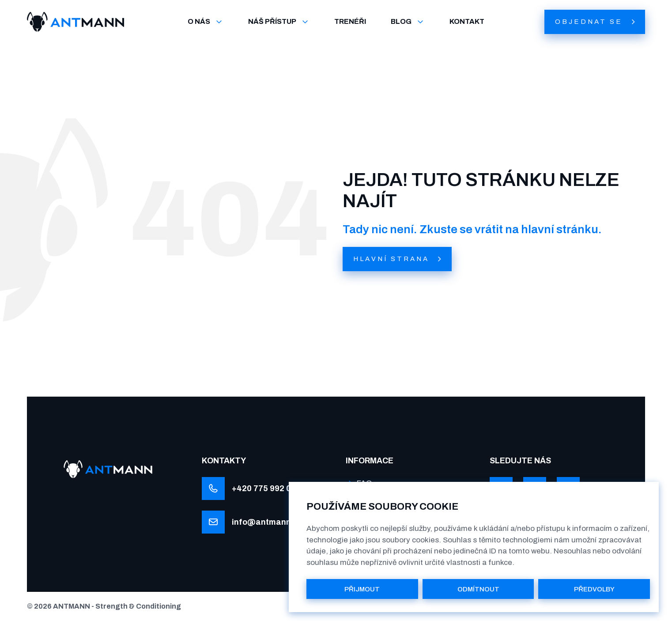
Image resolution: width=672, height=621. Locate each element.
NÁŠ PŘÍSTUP (279, 22)
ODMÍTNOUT (478, 589)
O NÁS (206, 22)
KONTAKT (467, 21)
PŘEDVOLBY (594, 589)
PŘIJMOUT (362, 589)
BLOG (408, 22)
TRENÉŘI (350, 21)
